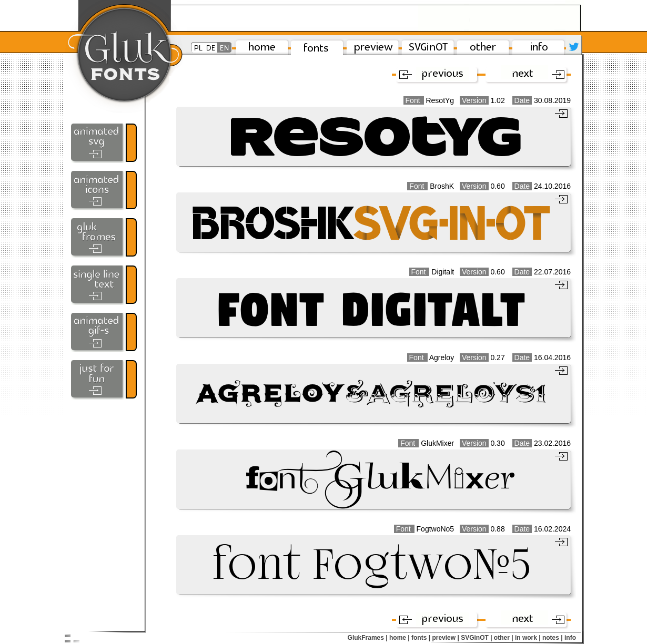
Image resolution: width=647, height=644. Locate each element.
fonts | (421, 638)
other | (504, 638)
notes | (553, 638)
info (570, 638)
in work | (528, 638)
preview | (445, 638)
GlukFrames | (368, 638)
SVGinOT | (476, 638)
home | (400, 638)
